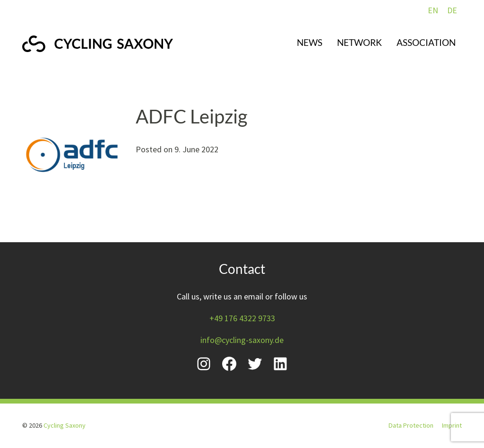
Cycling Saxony (65, 425)
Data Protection (411, 425)
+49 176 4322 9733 (242, 318)
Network (359, 42)
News (310, 42)
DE (452, 10)
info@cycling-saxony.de (242, 340)
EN (433, 10)
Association (426, 42)
